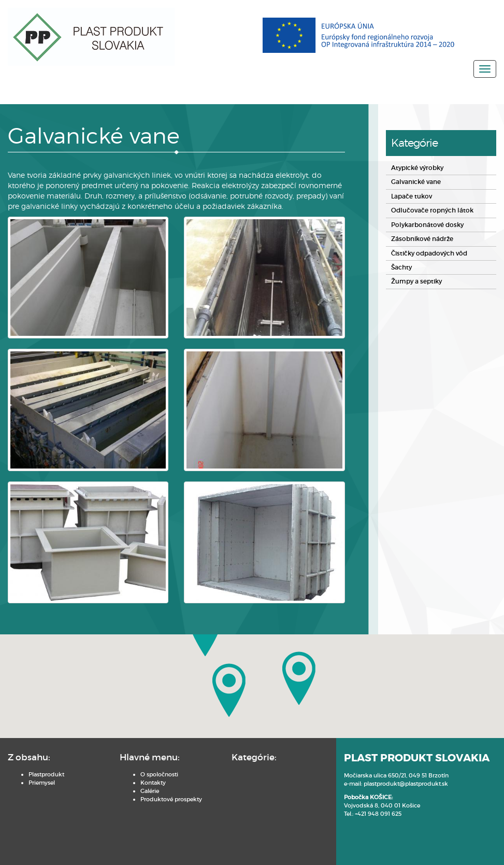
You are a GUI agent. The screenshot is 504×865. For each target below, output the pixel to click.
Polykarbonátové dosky (424, 225)
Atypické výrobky (415, 169)
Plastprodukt (46, 771)
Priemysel (42, 779)
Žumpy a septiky (414, 281)
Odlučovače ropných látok (428, 211)
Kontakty (125, 779)
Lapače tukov (409, 197)
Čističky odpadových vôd (427, 253)
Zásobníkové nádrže (419, 239)
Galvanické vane (413, 183)
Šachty (400, 267)
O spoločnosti (131, 771)
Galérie (122, 788)
